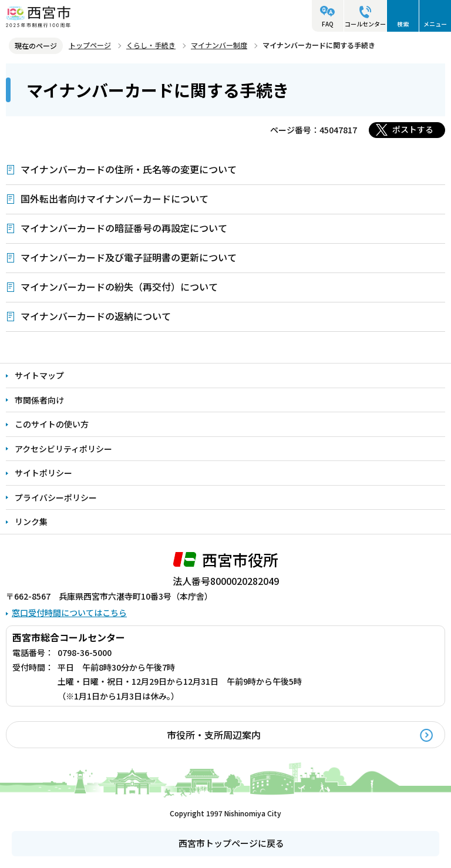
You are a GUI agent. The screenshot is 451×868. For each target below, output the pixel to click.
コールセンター (365, 24)
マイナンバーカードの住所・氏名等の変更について (129, 169)
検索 (403, 24)
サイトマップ (39, 375)
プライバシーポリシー (56, 497)
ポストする (413, 129)
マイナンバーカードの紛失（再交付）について (119, 287)
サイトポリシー (43, 473)
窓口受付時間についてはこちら (69, 613)
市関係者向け (39, 400)
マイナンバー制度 (219, 45)
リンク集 (31, 522)
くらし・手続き (151, 45)
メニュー (435, 24)
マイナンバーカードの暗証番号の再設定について (124, 228)
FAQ (328, 24)
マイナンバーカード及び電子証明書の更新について (129, 257)
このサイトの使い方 (52, 424)
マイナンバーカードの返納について (96, 316)
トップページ (90, 45)
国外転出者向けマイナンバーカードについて (115, 199)
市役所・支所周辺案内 (214, 735)
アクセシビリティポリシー (63, 449)
